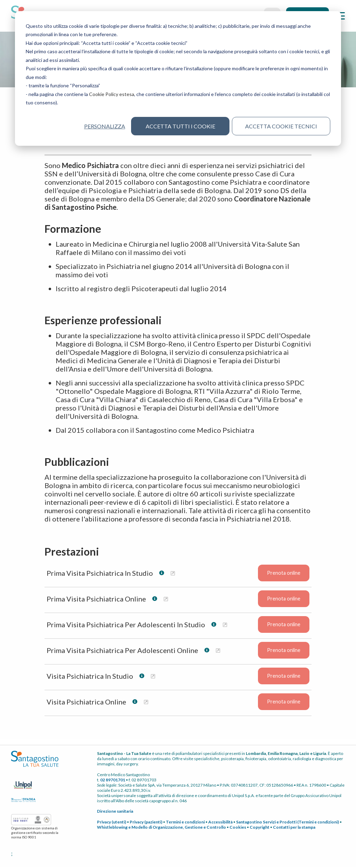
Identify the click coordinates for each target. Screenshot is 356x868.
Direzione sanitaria (115, 811)
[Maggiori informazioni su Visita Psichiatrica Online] (146, 702)
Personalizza (104, 126)
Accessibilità (220, 822)
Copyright (260, 827)
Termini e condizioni (185, 822)
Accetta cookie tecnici (281, 126)
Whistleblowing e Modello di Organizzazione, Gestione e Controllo (161, 827)
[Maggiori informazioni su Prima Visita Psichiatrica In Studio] (173, 574)
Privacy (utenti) (112, 822)
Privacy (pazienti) (146, 822)
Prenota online (284, 574)
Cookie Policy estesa (112, 94)
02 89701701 (113, 780)
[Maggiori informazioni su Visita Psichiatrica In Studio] (153, 676)
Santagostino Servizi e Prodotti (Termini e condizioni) (288, 822)
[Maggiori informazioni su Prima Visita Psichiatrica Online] (166, 599)
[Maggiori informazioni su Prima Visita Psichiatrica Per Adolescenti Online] (218, 651)
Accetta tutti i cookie (180, 126)
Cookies (238, 827)
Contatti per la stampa (294, 827)
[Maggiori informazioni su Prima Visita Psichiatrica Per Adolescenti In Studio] (225, 625)
